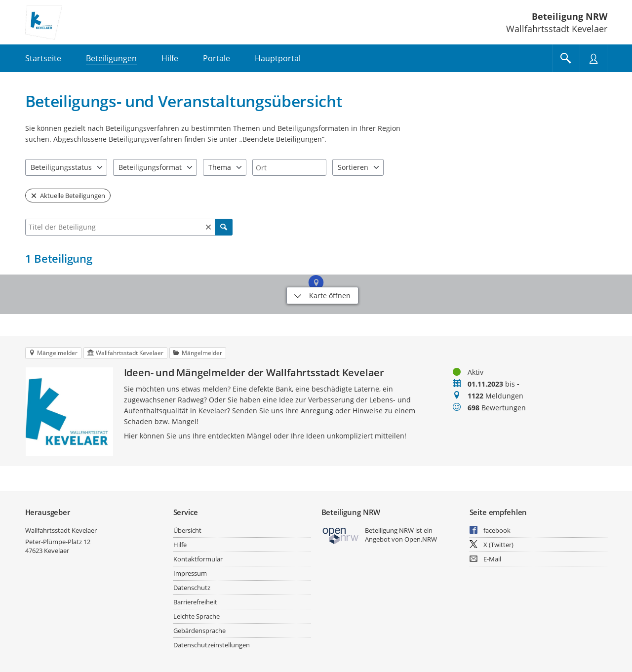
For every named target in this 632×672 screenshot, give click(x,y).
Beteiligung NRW (570, 16)
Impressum (190, 573)
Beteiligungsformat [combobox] (150, 167)
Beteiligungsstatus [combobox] (61, 167)
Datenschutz (192, 588)
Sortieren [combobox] (353, 167)
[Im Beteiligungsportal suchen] (566, 58)
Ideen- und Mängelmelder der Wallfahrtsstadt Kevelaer (254, 373)
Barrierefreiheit (195, 602)
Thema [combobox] (220, 167)
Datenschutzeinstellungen (212, 645)
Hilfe (180, 545)
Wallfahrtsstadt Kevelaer (61, 530)
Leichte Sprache (197, 616)
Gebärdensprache (199, 631)
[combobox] (289, 167)
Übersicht (187, 530)
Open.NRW (421, 539)
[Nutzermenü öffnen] (593, 58)
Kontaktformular (198, 559)
